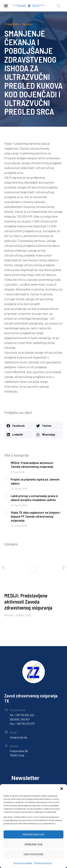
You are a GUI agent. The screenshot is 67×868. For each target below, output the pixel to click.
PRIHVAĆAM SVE (33, 834)
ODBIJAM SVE (33, 844)
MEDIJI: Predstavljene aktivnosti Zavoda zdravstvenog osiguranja (32, 465)
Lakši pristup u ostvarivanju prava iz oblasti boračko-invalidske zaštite (34, 498)
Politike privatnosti (43, 863)
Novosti (28, 24)
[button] (62, 789)
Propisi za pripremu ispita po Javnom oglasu (35, 481)
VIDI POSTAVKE (34, 854)
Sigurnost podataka (23, 863)
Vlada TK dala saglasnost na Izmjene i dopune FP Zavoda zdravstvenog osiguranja (36, 516)
